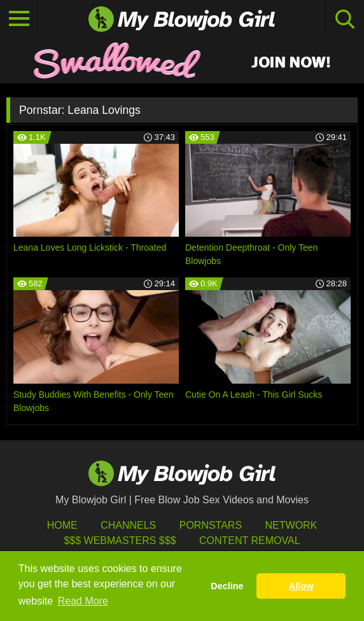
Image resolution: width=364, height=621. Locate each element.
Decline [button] (227, 586)
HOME (62, 525)
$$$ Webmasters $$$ (120, 541)
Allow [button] (301, 586)
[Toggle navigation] (19, 19)
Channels (128, 525)
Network (291, 525)
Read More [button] (83, 601)
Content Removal (250, 541)
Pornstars (211, 525)
